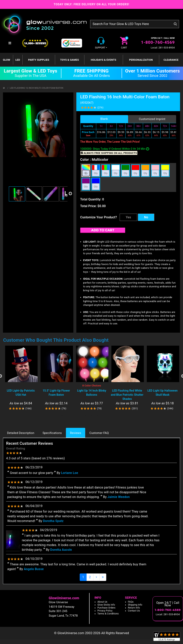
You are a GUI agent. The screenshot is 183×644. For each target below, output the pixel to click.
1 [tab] (62, 415)
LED (18, 60)
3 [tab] (74, 415)
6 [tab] (91, 415)
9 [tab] (109, 415)
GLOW (7, 60)
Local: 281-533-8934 (163, 48)
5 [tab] (86, 415)
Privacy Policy (105, 611)
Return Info (134, 608)
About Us (102, 602)
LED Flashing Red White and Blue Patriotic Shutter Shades (127, 395)
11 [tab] (121, 415)
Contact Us (134, 611)
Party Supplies (39, 60)
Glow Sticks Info (106, 605)
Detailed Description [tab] (21, 433)
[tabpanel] (21, 378)
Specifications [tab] (52, 433)
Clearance (171, 60)
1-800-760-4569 (158, 42)
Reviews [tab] (76, 433)
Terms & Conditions (108, 614)
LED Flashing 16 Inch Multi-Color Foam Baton (37, 88)
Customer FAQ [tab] (99, 433)
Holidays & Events (103, 60)
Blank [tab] (104, 119)
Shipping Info (135, 605)
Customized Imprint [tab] (152, 119)
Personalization (141, 60)
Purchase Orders (106, 608)
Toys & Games (70, 60)
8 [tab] (103, 415)
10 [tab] (115, 415)
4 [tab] (80, 415)
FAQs (131, 602)
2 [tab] (68, 415)
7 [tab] (97, 415)
